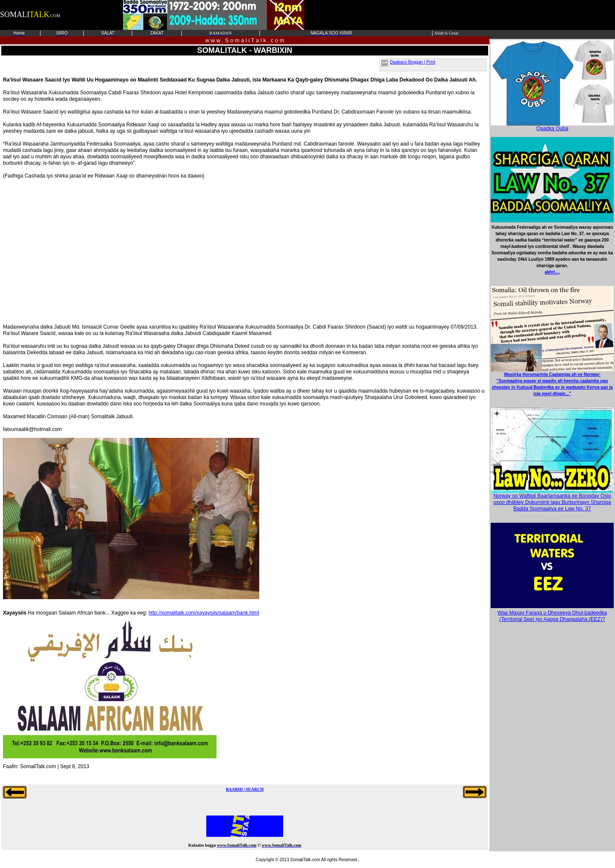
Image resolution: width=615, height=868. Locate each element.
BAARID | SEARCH (245, 789)
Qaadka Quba (552, 126)
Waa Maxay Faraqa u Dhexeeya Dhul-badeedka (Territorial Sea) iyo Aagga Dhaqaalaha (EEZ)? (552, 616)
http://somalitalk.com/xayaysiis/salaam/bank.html (204, 613)
